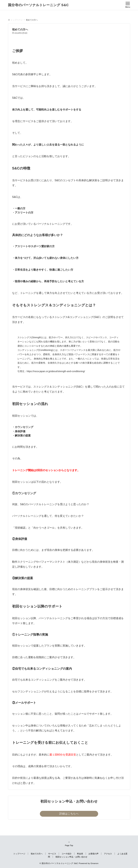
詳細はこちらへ (69, 814)
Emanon (95, 863)
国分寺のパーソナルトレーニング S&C (38, 5)
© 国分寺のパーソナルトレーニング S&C (59, 863)
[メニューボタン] (128, 5)
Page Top (69, 844)
